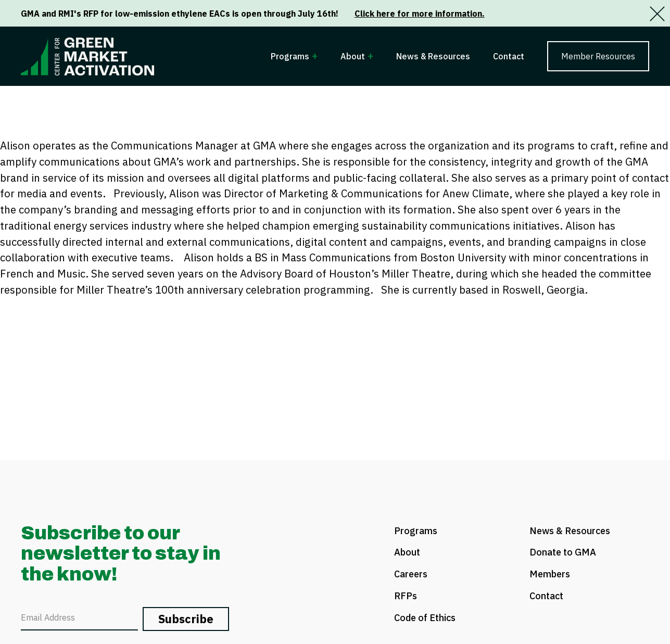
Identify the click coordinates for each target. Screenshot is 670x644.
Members (550, 574)
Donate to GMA (563, 552)
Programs (290, 56)
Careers (411, 574)
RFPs (406, 596)
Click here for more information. (420, 14)
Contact (509, 56)
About (353, 56)
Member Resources (598, 56)
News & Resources (433, 56)
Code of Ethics (425, 618)
